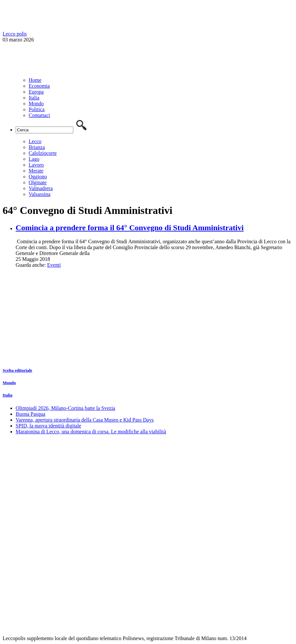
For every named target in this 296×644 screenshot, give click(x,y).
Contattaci (39, 115)
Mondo (36, 104)
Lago (34, 159)
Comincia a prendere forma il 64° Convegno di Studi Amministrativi (130, 228)
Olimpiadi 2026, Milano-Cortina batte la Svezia (65, 408)
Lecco (35, 141)
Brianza (37, 147)
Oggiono (38, 177)
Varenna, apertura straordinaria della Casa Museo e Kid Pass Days (85, 420)
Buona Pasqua (30, 414)
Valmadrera (41, 188)
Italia (34, 98)
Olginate (38, 182)
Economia (39, 86)
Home (35, 80)
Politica (37, 109)
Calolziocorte (43, 153)
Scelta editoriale (17, 370)
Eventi (54, 265)
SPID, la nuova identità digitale (48, 426)
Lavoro (36, 165)
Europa (36, 92)
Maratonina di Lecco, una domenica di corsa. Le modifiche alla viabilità (91, 432)
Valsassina (40, 194)
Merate (36, 171)
